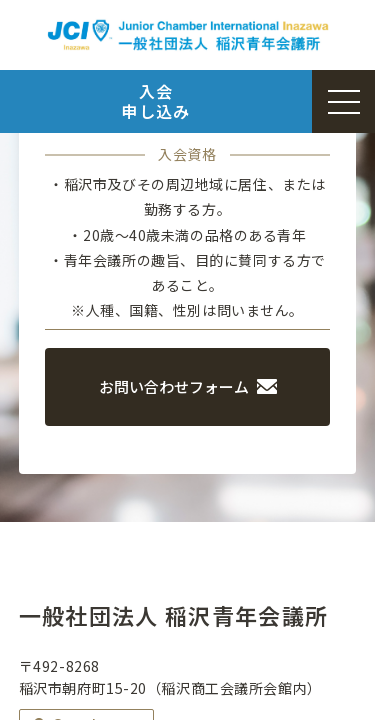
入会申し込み (155, 100)
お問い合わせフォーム (188, 386)
